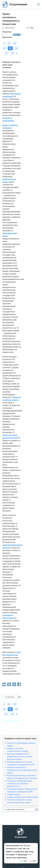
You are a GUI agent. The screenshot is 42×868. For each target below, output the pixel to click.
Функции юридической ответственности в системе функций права (20, 757)
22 (9, 43)
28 (12, 53)
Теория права (13, 794)
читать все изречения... (17, 858)
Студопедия (15, 4)
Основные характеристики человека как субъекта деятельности (20, 784)
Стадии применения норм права (22, 797)
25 (10, 48)
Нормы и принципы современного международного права (22, 770)
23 (15, 43)
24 (4, 48)
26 (16, 48)
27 (6, 53)
